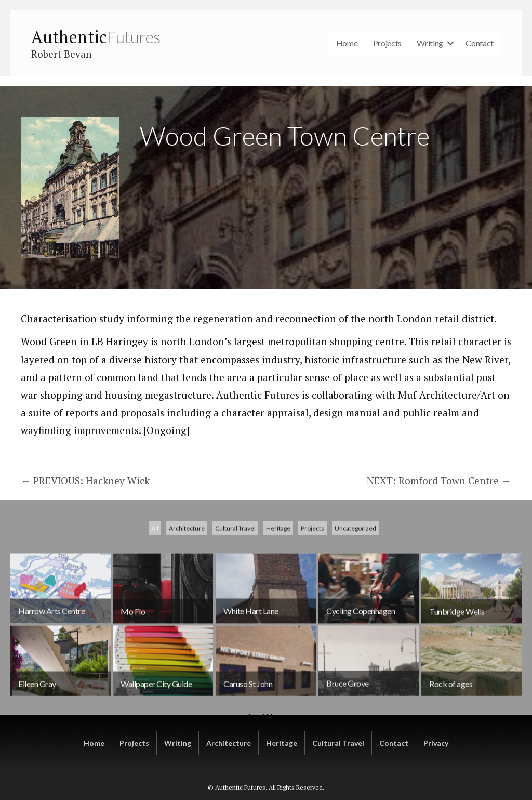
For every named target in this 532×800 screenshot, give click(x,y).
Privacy (436, 743)
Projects (388, 43)
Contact (480, 43)
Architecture (187, 610)
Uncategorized (355, 610)
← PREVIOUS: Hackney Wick (85, 481)
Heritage (278, 610)
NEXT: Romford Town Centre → (439, 481)
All (155, 610)
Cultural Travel (235, 610)
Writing (430, 43)
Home (347, 43)
